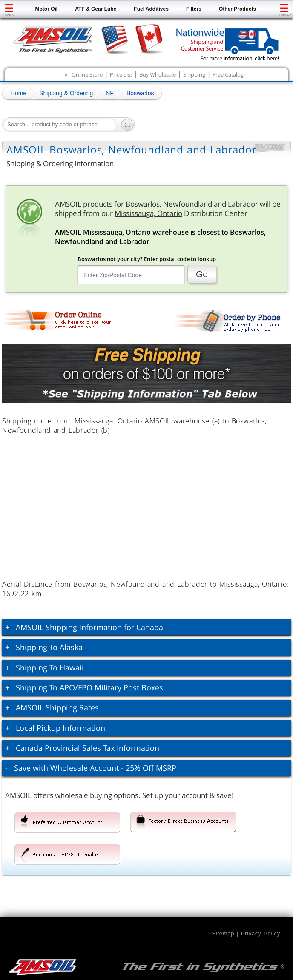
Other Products (237, 9)
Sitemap (223, 933)
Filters (194, 9)
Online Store (87, 74)
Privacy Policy (261, 933)
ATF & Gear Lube (96, 9)
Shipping (194, 74)
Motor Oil (47, 9)
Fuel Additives (151, 9)
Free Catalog (228, 74)
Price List (121, 74)
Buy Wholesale (158, 74)
